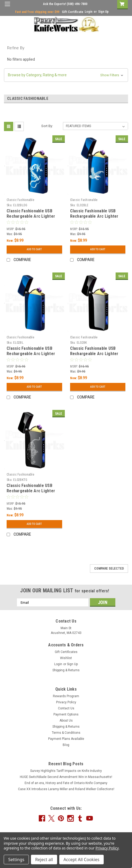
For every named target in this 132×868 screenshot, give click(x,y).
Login (88, 12)
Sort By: (47, 126)
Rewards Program (66, 696)
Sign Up (103, 12)
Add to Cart (34, 249)
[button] (66, 75)
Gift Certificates (66, 652)
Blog (66, 745)
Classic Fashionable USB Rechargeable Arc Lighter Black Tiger (31, 491)
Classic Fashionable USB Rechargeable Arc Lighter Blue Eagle (94, 216)
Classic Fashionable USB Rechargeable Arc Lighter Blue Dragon (31, 216)
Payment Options (66, 714)
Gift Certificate (73, 12)
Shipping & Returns (66, 670)
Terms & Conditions (66, 733)
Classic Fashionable (20, 200)
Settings (16, 860)
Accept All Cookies (81, 860)
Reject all (44, 860)
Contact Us (66, 708)
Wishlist (66, 658)
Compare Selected (109, 569)
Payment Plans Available (66, 739)
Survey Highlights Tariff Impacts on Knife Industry (66, 771)
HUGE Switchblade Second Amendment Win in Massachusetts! (66, 777)
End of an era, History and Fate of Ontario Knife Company (66, 783)
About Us (66, 721)
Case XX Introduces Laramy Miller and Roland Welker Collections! (66, 789)
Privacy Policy (66, 702)
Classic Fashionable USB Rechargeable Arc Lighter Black (94, 354)
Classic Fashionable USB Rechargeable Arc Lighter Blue (31, 354)
